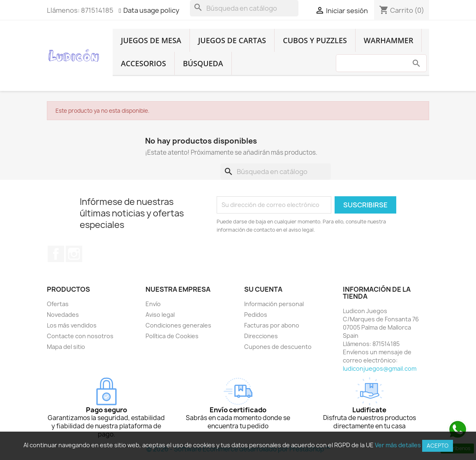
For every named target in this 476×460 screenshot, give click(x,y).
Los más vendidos (72, 325)
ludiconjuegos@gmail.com (380, 368)
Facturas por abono (272, 325)
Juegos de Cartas (232, 40)
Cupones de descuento (278, 347)
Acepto (438, 446)
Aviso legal (160, 315)
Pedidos (256, 315)
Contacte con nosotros (80, 336)
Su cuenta (263, 289)
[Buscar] (244, 8)
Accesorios (143, 63)
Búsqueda (203, 63)
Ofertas (58, 304)
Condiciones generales (178, 325)
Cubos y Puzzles (315, 40)
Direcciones (261, 336)
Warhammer (389, 40)
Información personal (274, 304)
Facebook (56, 254)
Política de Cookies (172, 336)
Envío (153, 304)
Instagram (74, 254)
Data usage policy (151, 10)
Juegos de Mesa (151, 40)
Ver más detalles (398, 445)
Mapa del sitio (66, 347)
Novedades (63, 315)
